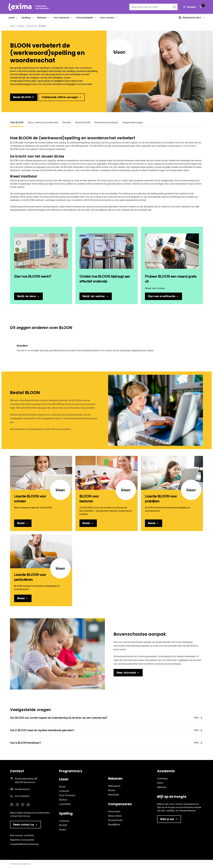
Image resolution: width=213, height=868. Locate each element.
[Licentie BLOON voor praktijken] (172, 473)
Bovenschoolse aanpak (106, 122)
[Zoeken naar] (174, 7)
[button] (17, 18)
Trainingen (162, 778)
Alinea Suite (114, 811)
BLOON (63, 825)
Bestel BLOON (83, 122)
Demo (160, 783)
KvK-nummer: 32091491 (22, 835)
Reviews (67, 122)
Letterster (64, 791)
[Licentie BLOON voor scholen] (41, 473)
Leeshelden (65, 804)
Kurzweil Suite (115, 820)
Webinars (162, 787)
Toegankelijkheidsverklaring (24, 844)
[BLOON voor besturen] (106, 473)
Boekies (63, 800)
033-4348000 (22, 796)
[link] (24, 97)
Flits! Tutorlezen (67, 795)
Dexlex (63, 830)
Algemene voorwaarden (22, 840)
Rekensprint (114, 786)
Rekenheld (113, 795)
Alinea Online (115, 816)
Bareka (112, 790)
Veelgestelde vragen (133, 122)
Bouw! (62, 787)
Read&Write (114, 825)
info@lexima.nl (22, 789)
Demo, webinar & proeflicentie (43, 122)
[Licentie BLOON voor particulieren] (41, 551)
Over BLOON (17, 122)
